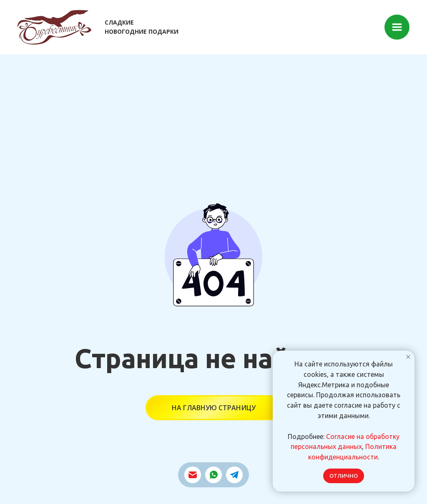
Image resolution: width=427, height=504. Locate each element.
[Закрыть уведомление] (408, 357)
